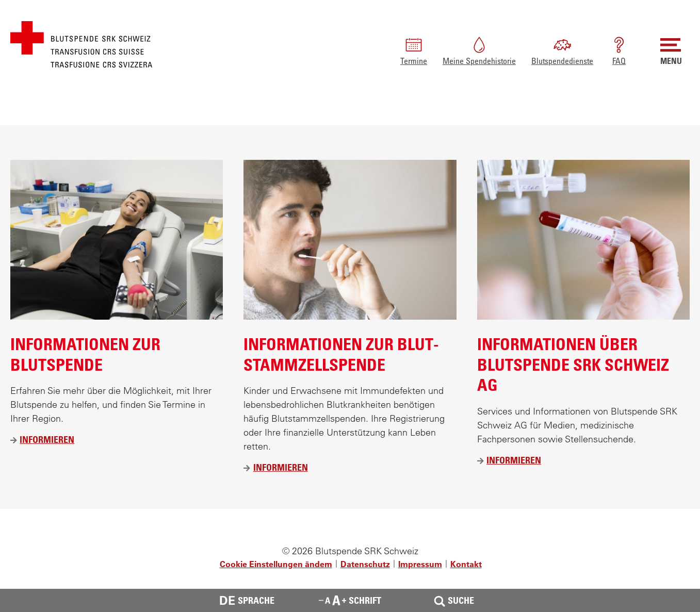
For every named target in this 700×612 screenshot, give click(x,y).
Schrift (350, 600)
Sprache (247, 600)
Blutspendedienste (562, 50)
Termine (414, 50)
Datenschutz (365, 564)
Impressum (420, 564)
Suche (453, 600)
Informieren (47, 440)
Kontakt (466, 564)
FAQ (619, 50)
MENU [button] (671, 50)
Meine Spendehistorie (479, 50)
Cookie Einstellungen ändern (276, 564)
